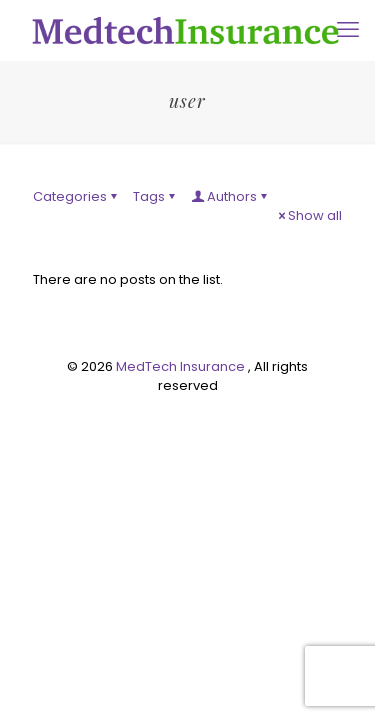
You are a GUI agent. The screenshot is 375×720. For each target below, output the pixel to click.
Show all (308, 215)
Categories (76, 196)
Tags (155, 196)
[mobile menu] (348, 30)
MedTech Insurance (182, 366)
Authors (230, 196)
